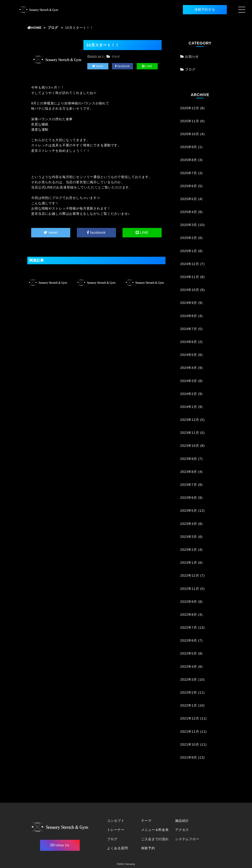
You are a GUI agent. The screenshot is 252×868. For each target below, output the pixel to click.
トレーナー (116, 830)
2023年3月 (189, 537)
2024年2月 (189, 394)
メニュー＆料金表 (155, 830)
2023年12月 (190, 420)
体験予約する (205, 10)
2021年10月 (190, 745)
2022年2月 (189, 693)
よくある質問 (117, 848)
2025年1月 (189, 251)
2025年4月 (189, 212)
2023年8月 (189, 472)
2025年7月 (189, 173)
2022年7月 (189, 628)
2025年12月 (190, 108)
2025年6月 (189, 186)
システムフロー (187, 839)
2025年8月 (189, 160)
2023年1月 (189, 563)
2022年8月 (189, 615)
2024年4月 (189, 368)
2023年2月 (189, 550)
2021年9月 (189, 758)
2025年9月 (189, 147)
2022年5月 (189, 654)
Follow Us (60, 845)
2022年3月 (189, 680)
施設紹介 (182, 821)
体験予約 (148, 848)
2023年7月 (189, 485)
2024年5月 (189, 355)
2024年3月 (189, 381)
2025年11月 (190, 121)
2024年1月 (189, 407)
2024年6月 (189, 342)
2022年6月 (189, 641)
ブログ (53, 28)
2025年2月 (189, 238)
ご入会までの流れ (155, 839)
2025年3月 (189, 225)
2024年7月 (189, 329)
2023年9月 (189, 459)
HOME (34, 28)
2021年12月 (190, 718)
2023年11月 (190, 433)
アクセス (182, 830)
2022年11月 (190, 589)
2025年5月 (189, 199)
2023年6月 (189, 498)
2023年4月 (189, 524)
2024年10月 (190, 290)
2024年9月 (189, 303)
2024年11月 (190, 277)
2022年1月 (189, 706)
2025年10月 (190, 134)
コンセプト (116, 821)
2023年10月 (190, 446)
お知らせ (192, 57)
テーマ (146, 821)
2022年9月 (189, 602)
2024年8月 (189, 316)
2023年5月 (189, 511)
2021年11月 (190, 732)
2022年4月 (189, 667)
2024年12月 (190, 264)
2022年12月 (190, 576)
